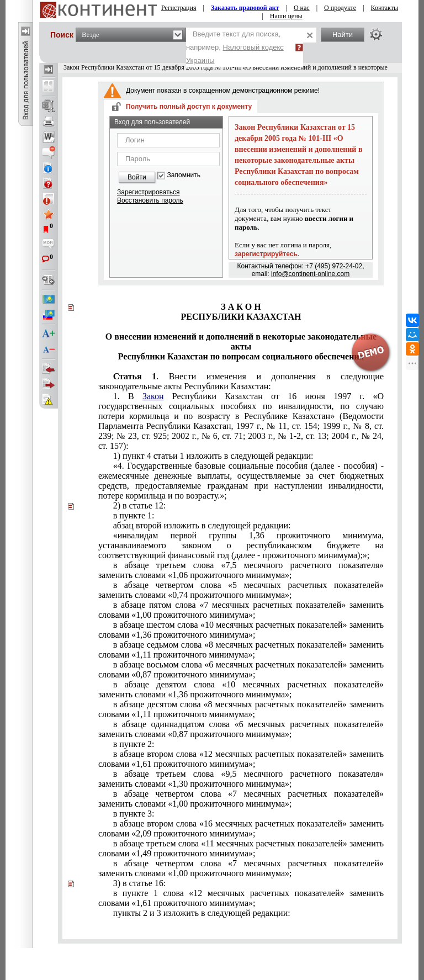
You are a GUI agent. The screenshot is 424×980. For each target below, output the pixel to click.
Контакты (385, 8)
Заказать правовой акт (245, 8)
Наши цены (286, 16)
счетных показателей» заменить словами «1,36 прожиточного (241, 689)
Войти (137, 177)
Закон (153, 396)
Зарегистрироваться (148, 192)
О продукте (340, 8)
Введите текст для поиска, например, (235, 47)
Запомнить (184, 175)
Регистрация (179, 8)
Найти (343, 35)
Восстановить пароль (150, 200)
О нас (302, 8)
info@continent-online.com (310, 274)
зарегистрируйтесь (266, 254)
